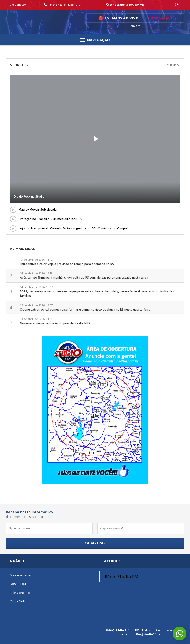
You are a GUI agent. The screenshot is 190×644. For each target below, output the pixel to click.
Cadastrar (95, 543)
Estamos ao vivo (121, 18)
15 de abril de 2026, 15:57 (85, 308)
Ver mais (173, 65)
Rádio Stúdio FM (122, 577)
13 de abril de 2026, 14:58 (55, 321)
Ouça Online (19, 601)
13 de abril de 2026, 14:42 (67, 262)
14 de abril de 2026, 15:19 (84, 276)
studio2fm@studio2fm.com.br (147, 634)
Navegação (95, 40)
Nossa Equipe (20, 584)
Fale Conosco (17, 5)
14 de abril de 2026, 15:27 (97, 291)
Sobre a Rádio (21, 575)
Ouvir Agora (157, 18)
